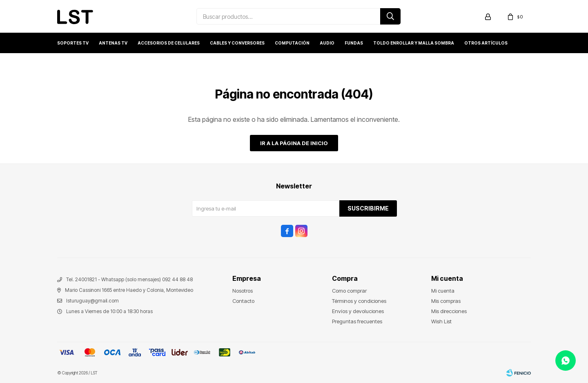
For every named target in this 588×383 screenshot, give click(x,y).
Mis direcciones (449, 311)
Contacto (243, 301)
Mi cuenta (443, 291)
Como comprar (349, 291)
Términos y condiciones (359, 301)
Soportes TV (73, 43)
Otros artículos (486, 43)
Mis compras (446, 301)
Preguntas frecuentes (357, 321)
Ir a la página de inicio (294, 143)
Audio (327, 43)
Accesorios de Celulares (169, 43)
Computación (292, 43)
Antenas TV (113, 43)
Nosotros (243, 291)
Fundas (354, 43)
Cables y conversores (237, 43)
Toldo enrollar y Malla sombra (414, 43)
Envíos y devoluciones (358, 311)
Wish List (441, 321)
